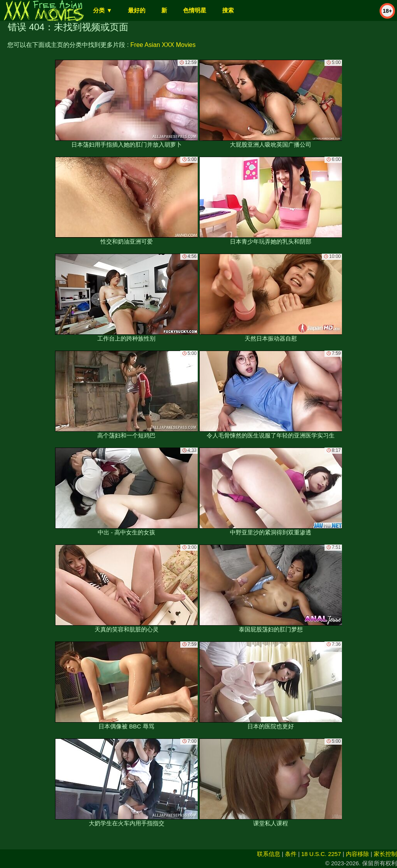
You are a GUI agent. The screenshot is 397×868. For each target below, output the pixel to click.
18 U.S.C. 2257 (321, 854)
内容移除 (357, 854)
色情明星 (195, 10)
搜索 (228, 10)
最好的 (137, 10)
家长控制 (385, 854)
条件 (291, 854)
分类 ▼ (103, 10)
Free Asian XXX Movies (163, 45)
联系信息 (269, 854)
